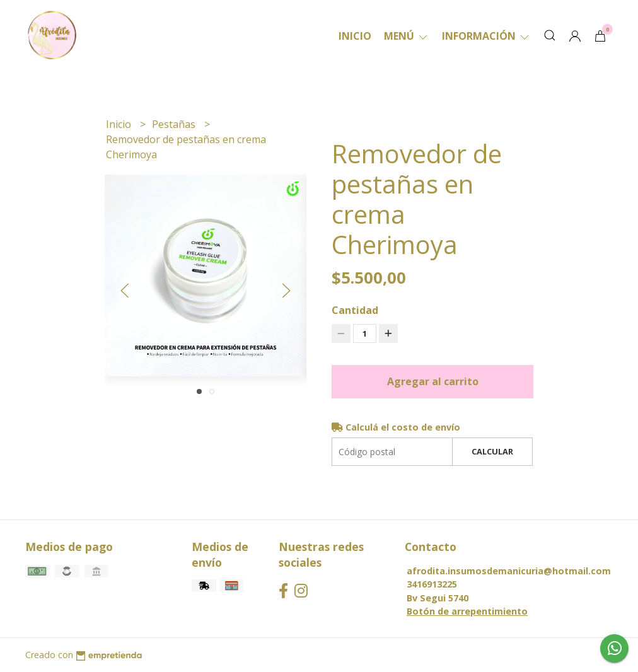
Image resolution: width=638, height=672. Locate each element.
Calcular (492, 451)
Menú (407, 36)
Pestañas (175, 124)
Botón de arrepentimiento (467, 611)
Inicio (355, 36)
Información (486, 36)
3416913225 (432, 584)
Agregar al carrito (433, 381)
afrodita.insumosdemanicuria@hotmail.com (509, 571)
